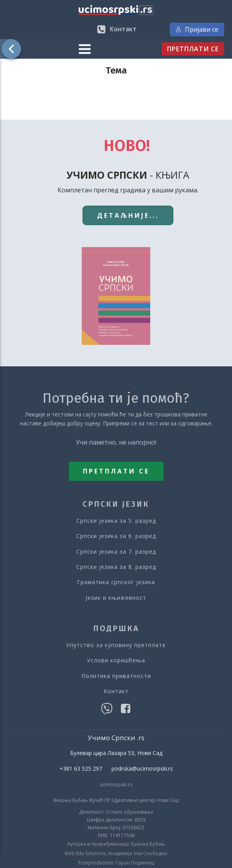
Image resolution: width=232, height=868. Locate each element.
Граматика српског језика (116, 582)
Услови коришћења (116, 660)
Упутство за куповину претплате (116, 645)
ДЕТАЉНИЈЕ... (128, 215)
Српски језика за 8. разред (116, 567)
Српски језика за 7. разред (116, 551)
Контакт (116, 691)
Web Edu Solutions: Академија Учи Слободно (116, 854)
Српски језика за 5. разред (116, 521)
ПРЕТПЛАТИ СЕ (193, 49)
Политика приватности (116, 676)
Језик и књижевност (116, 598)
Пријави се (197, 29)
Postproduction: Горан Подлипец (116, 863)
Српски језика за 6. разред (116, 536)
